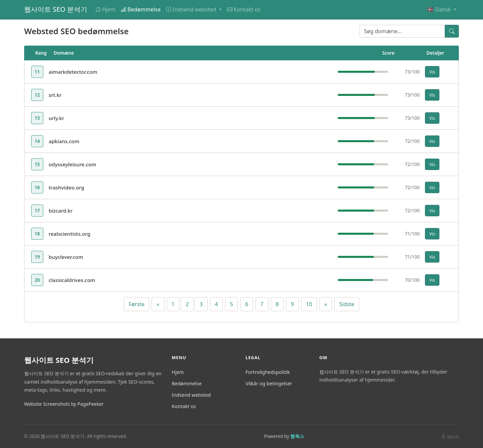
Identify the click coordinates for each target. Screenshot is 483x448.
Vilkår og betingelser (269, 383)
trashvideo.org (66, 187)
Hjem (105, 9)
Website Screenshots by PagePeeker (64, 404)
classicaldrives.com (72, 280)
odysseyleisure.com (72, 164)
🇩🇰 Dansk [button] (440, 9)
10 (309, 304)
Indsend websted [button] (192, 9)
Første (137, 304)
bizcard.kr (61, 211)
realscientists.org (69, 234)
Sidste (347, 304)
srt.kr (55, 95)
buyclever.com (66, 257)
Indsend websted (191, 395)
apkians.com (64, 141)
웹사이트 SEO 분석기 (56, 9)
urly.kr (57, 118)
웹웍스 (297, 436)
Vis (432, 72)
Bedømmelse (141, 9)
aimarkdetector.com (73, 72)
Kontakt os (244, 9)
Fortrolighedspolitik (268, 372)
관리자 (450, 437)
